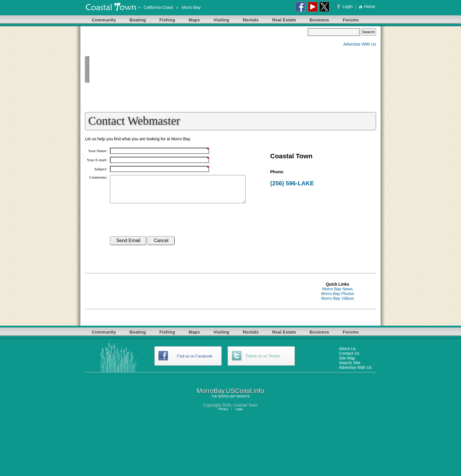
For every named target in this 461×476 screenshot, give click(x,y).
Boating (138, 20)
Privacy (223, 414)
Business (319, 20)
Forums (351, 20)
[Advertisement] (196, 69)
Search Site (350, 368)
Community (104, 20)
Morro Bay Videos (337, 304)
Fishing (167, 20)
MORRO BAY (227, 402)
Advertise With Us (360, 44)
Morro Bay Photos (338, 299)
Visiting (221, 20)
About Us (348, 354)
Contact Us (349, 359)
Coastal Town (245, 410)
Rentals (251, 20)
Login (346, 6)
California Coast (158, 7)
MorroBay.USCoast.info (230, 396)
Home (367, 6)
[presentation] (155, 225)
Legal (239, 414)
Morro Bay (191, 7)
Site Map (347, 363)
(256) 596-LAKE (292, 183)
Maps (194, 20)
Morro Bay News (337, 294)
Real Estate (284, 20)
